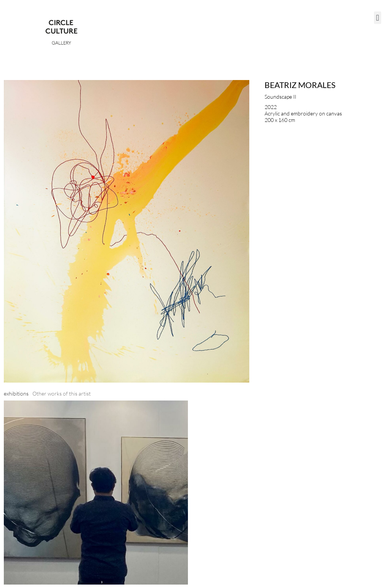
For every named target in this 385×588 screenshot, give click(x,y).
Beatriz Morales (300, 85)
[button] (378, 18)
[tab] (16, 393)
